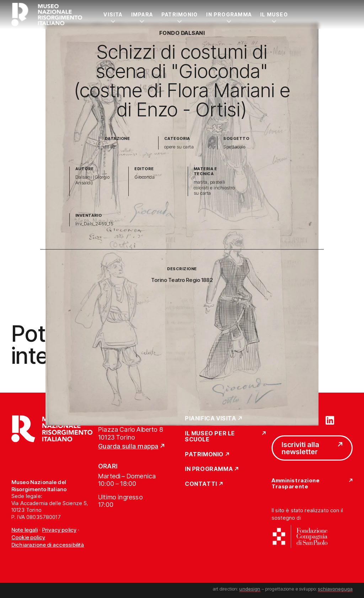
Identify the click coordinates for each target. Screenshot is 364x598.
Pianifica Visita (211, 419)
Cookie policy (28, 537)
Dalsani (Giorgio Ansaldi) (93, 180)
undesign (250, 589)
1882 (110, 147)
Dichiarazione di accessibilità (48, 545)
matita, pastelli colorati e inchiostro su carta (214, 188)
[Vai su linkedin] (330, 420)
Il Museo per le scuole (210, 437)
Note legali (25, 530)
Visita (113, 14)
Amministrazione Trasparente (296, 484)
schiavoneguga (335, 589)
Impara (142, 14)
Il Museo (274, 14)
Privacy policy (59, 530)
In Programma (229, 14)
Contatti (201, 484)
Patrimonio (180, 14)
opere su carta (179, 147)
